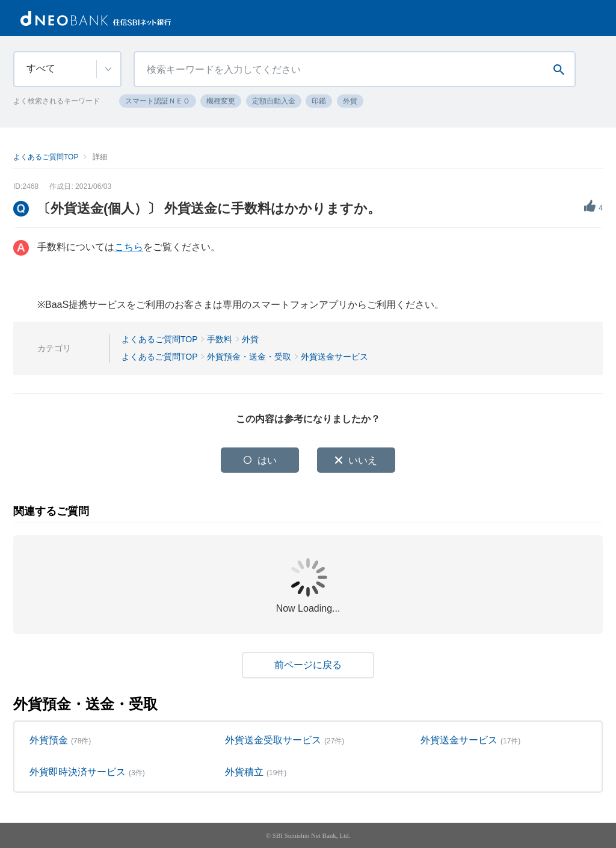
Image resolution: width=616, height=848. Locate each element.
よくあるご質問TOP (46, 157)
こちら (129, 247)
